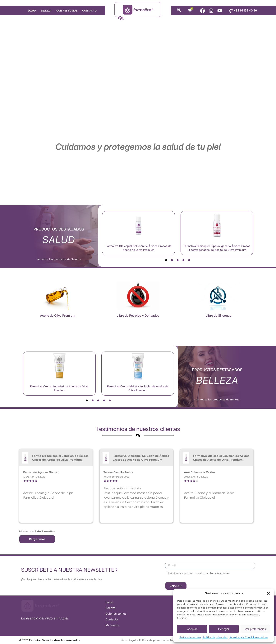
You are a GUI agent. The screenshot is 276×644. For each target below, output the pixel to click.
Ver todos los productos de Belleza (218, 399)
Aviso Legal (129, 640)
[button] (268, 593)
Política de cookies (190, 637)
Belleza (46, 11)
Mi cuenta (112, 625)
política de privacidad (214, 573)
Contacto (89, 11)
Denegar (224, 629)
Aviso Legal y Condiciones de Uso (249, 637)
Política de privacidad (215, 637)
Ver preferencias (255, 629)
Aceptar (192, 629)
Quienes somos (67, 11)
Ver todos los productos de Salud (58, 259)
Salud (32, 11)
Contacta (112, 619)
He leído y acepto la (200, 573)
